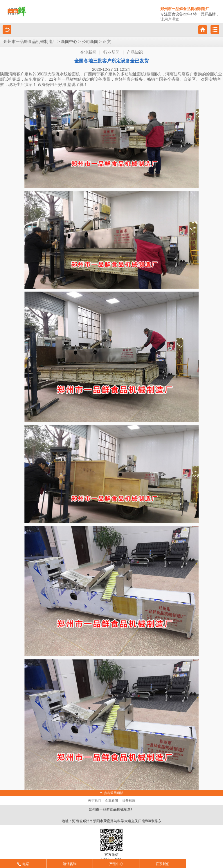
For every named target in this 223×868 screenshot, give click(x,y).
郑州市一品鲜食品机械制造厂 (30, 42)
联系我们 (163, 864)
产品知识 (135, 52)
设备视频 (129, 800)
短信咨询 (70, 864)
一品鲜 (68, 79)
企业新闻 (88, 52)
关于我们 (94, 800)
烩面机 (74, 74)
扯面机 (139, 74)
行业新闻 (111, 52)
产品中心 (116, 864)
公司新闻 (90, 42)
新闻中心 (69, 42)
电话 (23, 864)
